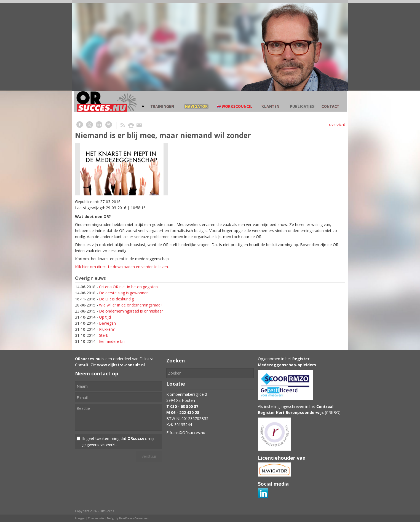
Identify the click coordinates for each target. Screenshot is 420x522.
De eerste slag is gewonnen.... (125, 293)
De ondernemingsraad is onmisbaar (131, 311)
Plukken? (107, 329)
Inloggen (80, 518)
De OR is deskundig (116, 299)
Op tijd (105, 317)
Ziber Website (96, 518)
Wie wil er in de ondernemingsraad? (131, 305)
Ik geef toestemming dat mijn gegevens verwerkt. (119, 441)
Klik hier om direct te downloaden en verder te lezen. (122, 267)
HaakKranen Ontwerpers (134, 518)
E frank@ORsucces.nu (186, 433)
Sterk (104, 335)
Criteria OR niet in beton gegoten (128, 287)
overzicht (337, 124)
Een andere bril (112, 341)
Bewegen (107, 323)
